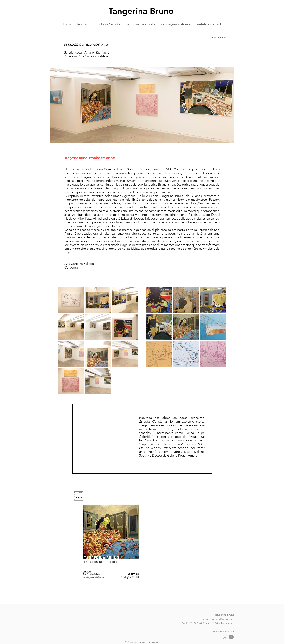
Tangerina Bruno (141, 11)
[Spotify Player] (106, 448)
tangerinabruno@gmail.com (218, 619)
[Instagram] (225, 637)
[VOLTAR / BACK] (221, 37)
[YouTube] (231, 637)
